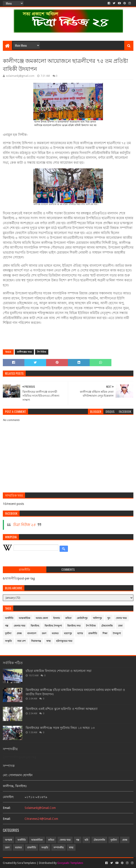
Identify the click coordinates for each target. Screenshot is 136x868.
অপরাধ (8, 840)
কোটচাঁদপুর (82, 618)
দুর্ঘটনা (8, 633)
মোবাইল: (8, 797)
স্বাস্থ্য (49, 641)
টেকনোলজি (107, 626)
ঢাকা (120, 626)
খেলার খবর (121, 618)
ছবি (86, 840)
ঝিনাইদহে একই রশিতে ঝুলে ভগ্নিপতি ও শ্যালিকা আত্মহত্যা (62, 709)
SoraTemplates (27, 863)
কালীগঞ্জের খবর (24, 352)
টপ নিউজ (42, 352)
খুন (109, 618)
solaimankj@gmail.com (40, 808)
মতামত (55, 633)
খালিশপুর (97, 618)
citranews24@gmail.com (41, 819)
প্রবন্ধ (19, 633)
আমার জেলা (42, 618)
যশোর (80, 633)
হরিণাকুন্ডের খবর (64, 641)
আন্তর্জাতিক (24, 618)
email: (7, 808)
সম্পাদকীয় (59, 848)
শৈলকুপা (117, 633)
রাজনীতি (93, 633)
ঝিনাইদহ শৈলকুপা (53, 626)
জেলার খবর (19, 626)
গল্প (7, 626)
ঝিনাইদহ (35, 626)
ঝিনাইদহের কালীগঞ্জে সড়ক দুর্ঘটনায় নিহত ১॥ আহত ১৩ (60, 728)
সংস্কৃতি (8, 641)
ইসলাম (57, 618)
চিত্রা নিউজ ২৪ (24, 525)
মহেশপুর (68, 633)
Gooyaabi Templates (70, 863)
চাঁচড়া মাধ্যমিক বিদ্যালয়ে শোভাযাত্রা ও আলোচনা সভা (59, 671)
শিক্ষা (105, 633)
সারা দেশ (21, 641)
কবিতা (68, 618)
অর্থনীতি (9, 618)
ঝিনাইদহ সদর (74, 626)
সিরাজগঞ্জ (36, 641)
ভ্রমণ (44, 633)
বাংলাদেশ (32, 633)
